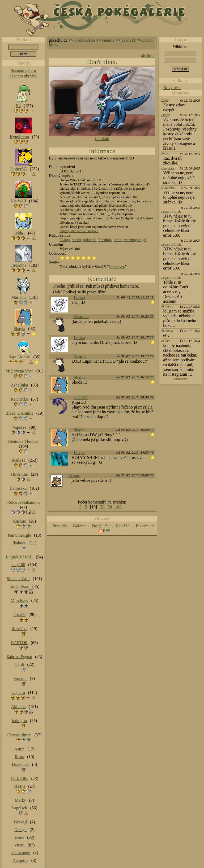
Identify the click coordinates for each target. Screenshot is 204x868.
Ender (165, 115)
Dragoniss (21, 764)
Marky (21, 800)
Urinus (74, 476)
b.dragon (19, 721)
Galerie (108, 40)
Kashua (19, 521)
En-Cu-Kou (20, 586)
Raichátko (20, 399)
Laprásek (20, 808)
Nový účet (172, 88)
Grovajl (21, 822)
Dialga (65, 240)
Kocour (20, 678)
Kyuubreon (19, 137)
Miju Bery (19, 600)
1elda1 (20, 233)
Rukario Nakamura (23, 502)
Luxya (79, 453)
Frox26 (19, 615)
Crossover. (117, 267)
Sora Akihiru (19, 357)
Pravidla (60, 526)
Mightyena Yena (20, 371)
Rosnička (19, 629)
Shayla (80, 377)
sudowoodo (20, 853)
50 (110, 507)
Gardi (19, 664)
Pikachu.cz (145, 526)
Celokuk (102, 139)
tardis (118, 240)
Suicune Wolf (18, 579)
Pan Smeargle (19, 535)
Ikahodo (19, 543)
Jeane (19, 837)
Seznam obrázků (23, 76)
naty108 (18, 565)
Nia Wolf (18, 201)
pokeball (90, 240)
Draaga (20, 830)
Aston (19, 749)
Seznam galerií (24, 70)
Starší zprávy (180, 379)
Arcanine (21, 860)
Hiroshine (19, 474)
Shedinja (105, 240)
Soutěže (123, 526)
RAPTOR (20, 643)
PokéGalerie (85, 40)
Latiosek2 (18, 488)
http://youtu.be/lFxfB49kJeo (79, 231)
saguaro (18, 693)
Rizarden (81, 317)
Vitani (20, 845)
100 (118, 507)
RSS (107, 531)
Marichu (18, 297)
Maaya (19, 786)
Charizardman (20, 735)
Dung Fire (168, 168)
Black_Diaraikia (20, 413)
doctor (76, 240)
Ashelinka (20, 385)
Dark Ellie (19, 778)
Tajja (164, 100)
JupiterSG (18, 169)
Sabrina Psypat (19, 657)
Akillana (167, 306)
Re (18, 106)
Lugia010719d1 (171, 212)
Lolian (79, 298)
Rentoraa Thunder (24, 441)
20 (102, 507)
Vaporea (19, 427)
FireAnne (18, 265)
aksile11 (129, 40)
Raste (19, 757)
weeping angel (135, 240)
